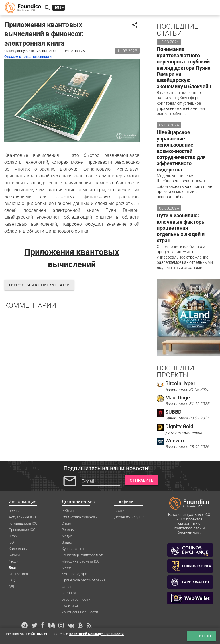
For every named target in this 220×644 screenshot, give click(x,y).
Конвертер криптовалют (82, 555)
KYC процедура (74, 574)
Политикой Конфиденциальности (96, 634)
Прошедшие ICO (22, 530)
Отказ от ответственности (76, 593)
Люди (13, 561)
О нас (66, 523)
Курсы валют (73, 549)
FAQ (12, 580)
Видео (67, 542)
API (11, 587)
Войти (119, 511)
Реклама (69, 530)
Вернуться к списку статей (39, 285)
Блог (12, 568)
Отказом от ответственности (28, 57)
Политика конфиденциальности (80, 606)
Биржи (14, 555)
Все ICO (15, 511)
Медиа (67, 536)
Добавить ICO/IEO (129, 517)
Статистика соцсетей (79, 517)
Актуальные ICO (22, 517)
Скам (13, 536)
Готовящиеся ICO (23, 523)
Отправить (142, 480)
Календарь (18, 549)
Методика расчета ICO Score (81, 562)
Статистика (18, 574)
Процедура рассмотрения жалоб (84, 581)
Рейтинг (68, 511)
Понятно (201, 636)
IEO (11, 542)
